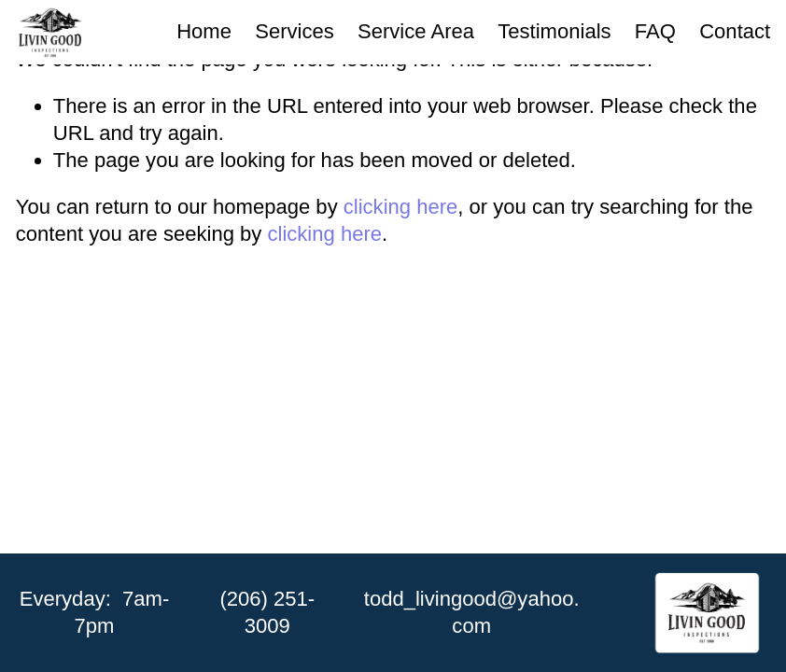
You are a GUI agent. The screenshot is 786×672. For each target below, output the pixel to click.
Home (204, 31)
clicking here (401, 207)
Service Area (416, 31)
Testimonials (554, 31)
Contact (735, 31)
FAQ (655, 31)
